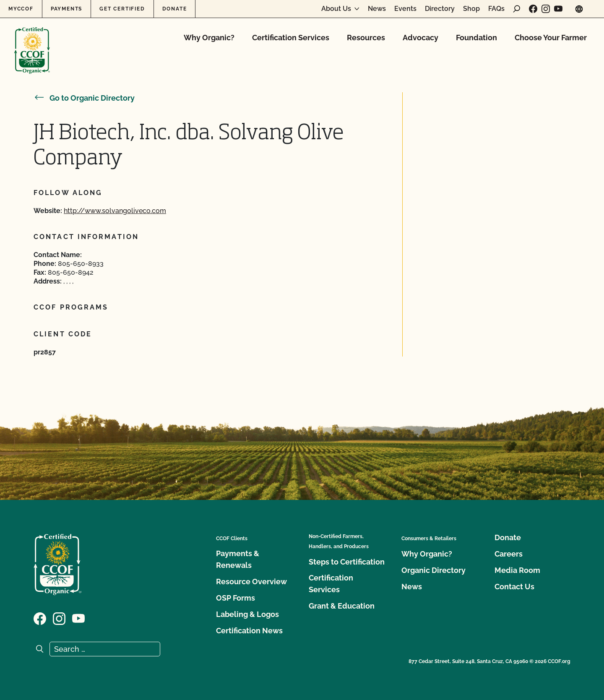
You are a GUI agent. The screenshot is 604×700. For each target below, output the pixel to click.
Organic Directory (433, 570)
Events (405, 9)
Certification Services (291, 38)
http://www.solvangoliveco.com (115, 211)
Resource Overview (251, 582)
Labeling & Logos (247, 614)
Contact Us (514, 587)
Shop (471, 9)
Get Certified (122, 9)
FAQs (496, 9)
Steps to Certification (347, 562)
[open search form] (517, 9)
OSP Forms (236, 598)
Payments (66, 9)
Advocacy (420, 38)
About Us (336, 9)
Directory (440, 9)
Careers (509, 554)
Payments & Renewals (238, 559)
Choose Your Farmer (551, 38)
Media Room (517, 570)
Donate (175, 9)
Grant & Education (342, 606)
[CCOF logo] (32, 42)
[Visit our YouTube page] (558, 9)
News (377, 9)
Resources (366, 38)
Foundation (476, 38)
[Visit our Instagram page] (546, 9)
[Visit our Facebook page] (533, 9)
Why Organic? (209, 38)
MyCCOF (21, 9)
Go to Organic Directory (84, 98)
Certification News (249, 631)
